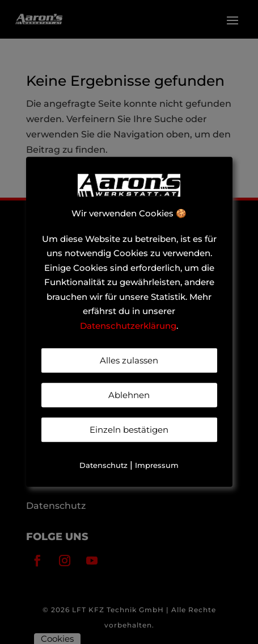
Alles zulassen (129, 361)
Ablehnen (129, 396)
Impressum (157, 466)
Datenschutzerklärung (128, 326)
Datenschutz (103, 466)
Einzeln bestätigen (129, 430)
